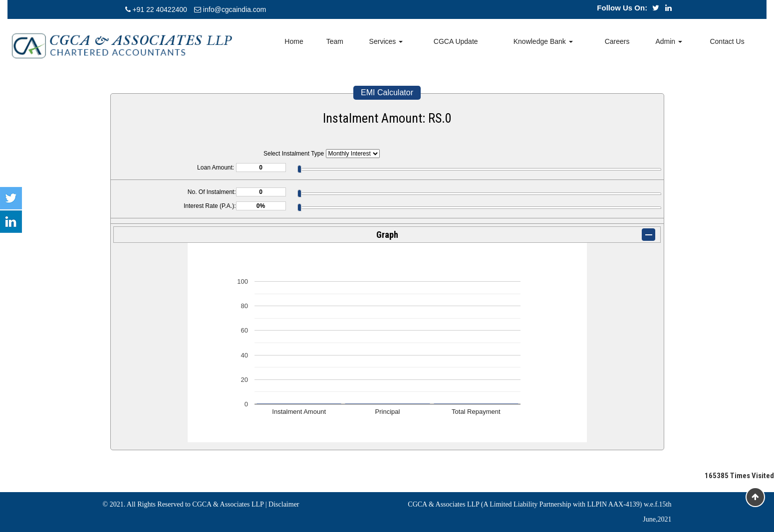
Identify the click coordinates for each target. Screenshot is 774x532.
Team (335, 41)
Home (294, 41)
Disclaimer (284, 504)
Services (386, 41)
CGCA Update (456, 41)
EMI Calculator (387, 92)
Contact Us (727, 41)
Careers (617, 41)
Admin (669, 41)
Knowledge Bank (543, 41)
